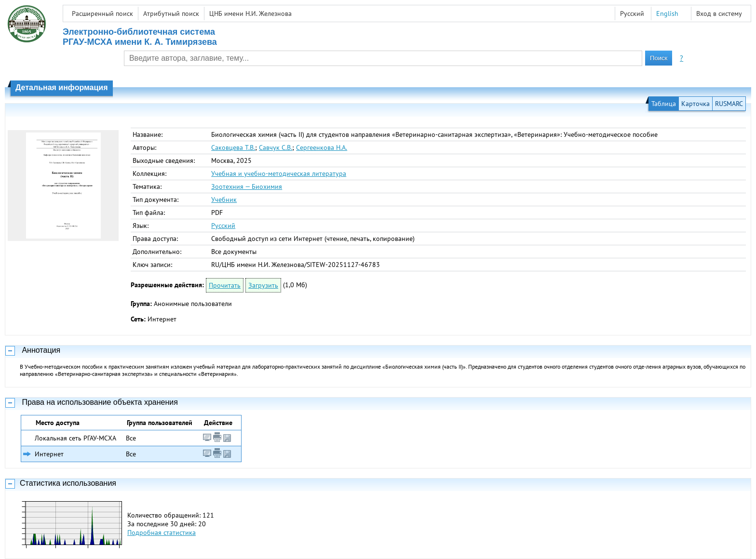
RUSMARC (729, 104)
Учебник (224, 200)
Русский (223, 226)
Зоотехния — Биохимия (247, 186)
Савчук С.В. (276, 147)
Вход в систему (719, 13)
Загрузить (263, 285)
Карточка (695, 104)
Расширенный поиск (102, 13)
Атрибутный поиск (171, 13)
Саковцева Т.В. (233, 147)
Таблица (664, 104)
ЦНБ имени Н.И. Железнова (250, 13)
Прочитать (225, 285)
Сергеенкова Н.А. (322, 147)
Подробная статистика (162, 532)
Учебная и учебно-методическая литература (279, 173)
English (667, 13)
